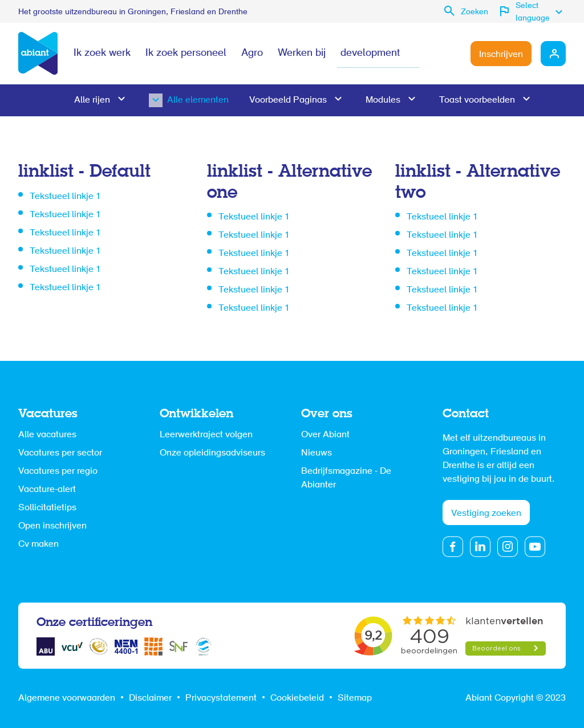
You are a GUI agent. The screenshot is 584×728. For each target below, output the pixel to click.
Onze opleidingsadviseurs (212, 453)
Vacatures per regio (58, 471)
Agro (252, 54)
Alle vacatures (47, 435)
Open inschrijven (52, 526)
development (370, 54)
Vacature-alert (47, 490)
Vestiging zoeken (486, 514)
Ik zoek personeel (186, 54)
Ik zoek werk (102, 54)
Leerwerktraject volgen (206, 435)
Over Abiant (325, 435)
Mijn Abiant (553, 54)
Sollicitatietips (47, 508)
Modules (383, 100)
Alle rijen (92, 100)
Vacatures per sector (60, 453)
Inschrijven (501, 55)
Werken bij (302, 54)
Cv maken (38, 544)
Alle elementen (180, 100)
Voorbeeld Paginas (288, 100)
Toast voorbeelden (477, 100)
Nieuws (317, 453)
